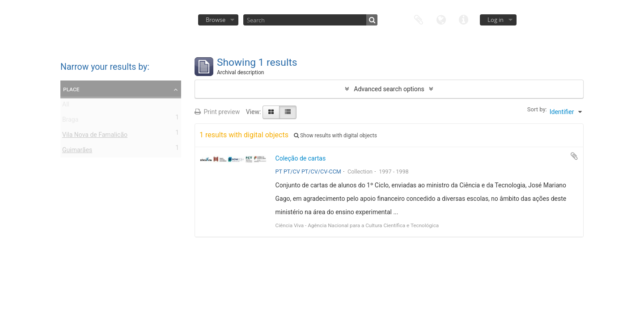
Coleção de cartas (301, 158)
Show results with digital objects (335, 136)
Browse (216, 20)
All (66, 106)
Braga (70, 121)
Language (441, 19)
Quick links (463, 19)
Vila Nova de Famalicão (95, 136)
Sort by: (537, 109)
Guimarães (77, 152)
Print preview (217, 112)
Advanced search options (389, 89)
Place (71, 89)
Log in (496, 20)
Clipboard (419, 19)
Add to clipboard (574, 156)
